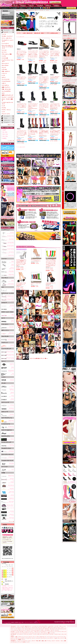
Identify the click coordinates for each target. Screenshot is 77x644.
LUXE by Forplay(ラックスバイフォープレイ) (9, 284)
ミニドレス (38, 638)
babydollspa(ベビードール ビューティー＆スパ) (8, 479)
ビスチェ (7, 18)
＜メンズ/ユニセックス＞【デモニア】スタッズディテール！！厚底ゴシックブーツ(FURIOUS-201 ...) (22, 106)
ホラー (3, 93)
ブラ (3, 17)
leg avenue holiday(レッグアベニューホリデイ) (9, 243)
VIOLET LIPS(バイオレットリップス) (9, 518)
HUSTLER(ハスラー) (12, 380)
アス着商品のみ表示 (54, 33)
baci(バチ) (13, 290)
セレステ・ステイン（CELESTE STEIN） (10, 505)
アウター (49, 6)
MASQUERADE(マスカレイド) (11, 371)
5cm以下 (4, 130)
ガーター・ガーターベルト (55, 634)
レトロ (3, 75)
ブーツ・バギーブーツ (7, 38)
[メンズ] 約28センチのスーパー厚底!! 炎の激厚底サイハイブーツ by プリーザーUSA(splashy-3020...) (33, 133)
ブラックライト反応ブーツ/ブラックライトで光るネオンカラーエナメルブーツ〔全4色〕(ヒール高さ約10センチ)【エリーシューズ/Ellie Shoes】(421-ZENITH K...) (51, 263)
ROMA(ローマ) (12, 321)
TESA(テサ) (13, 309)
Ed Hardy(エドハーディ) (11, 482)
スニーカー (4, 50)
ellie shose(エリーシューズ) (11, 405)
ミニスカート (23, 638)
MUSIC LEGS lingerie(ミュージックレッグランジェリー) (8, 352)
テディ (23, 628)
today (9, 565)
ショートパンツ (60, 637)
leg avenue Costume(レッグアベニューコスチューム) (8, 236)
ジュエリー (19, 641)
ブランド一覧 (11, 521)
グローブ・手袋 (35, 641)
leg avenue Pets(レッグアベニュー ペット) (9, 252)
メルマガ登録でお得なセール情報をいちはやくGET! (38, 202)
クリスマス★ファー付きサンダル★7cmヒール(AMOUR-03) (21, 284)
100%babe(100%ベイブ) (11, 268)
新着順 (42, 33)
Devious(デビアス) (12, 399)
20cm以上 (4, 138)
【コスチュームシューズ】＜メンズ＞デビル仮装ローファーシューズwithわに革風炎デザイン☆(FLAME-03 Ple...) (22, 53)
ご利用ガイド (22, 8)
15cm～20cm (5, 136)
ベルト (29, 641)
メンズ (3, 106)
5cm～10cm (5, 132)
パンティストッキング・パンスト (30, 634)
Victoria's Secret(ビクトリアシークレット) (9, 458)
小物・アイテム (48, 641)
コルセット (11, 17)
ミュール (4, 34)
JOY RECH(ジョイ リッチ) (11, 512)
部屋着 (19, 639)
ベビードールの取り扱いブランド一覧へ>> (39, 358)
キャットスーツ (5, 63)
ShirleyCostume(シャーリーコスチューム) (9, 275)
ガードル (16, 630)
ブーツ (10, 18)
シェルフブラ (50, 626)
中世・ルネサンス (6, 71)
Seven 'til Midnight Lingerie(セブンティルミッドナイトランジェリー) (8, 297)
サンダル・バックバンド (7, 36)
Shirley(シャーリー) (11, 262)
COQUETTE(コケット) (12, 364)
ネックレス (25, 641)
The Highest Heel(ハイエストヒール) (10, 427)
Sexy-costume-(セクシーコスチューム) (9, 239)
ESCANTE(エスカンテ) (11, 306)
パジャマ (56, 630)
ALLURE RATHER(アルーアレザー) (11, 340)
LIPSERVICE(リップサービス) (11, 499)
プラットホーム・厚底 (7, 54)
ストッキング (41, 6)
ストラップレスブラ (43, 626)
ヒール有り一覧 (11, 141)
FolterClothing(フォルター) (11, 464)
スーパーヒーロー (6, 79)
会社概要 (29, 8)
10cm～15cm (5, 134)
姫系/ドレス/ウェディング (8, 95)
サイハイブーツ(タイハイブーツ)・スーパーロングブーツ (7, 47)
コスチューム (21, 637)
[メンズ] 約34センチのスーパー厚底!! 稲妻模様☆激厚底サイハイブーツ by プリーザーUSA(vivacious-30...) (44, 133)
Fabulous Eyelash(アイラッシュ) (11, 476)
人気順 (24, 33)
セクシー (4, 77)
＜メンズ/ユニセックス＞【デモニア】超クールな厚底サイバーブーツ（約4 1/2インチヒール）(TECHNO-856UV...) (55, 106)
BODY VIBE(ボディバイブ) (11, 492)
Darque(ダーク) (12, 368)
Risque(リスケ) (12, 265)
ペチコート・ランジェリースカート (33, 630)
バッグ (28, 642)
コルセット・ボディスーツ (48, 628)
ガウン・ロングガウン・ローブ (47, 630)
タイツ (48, 634)
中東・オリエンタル (6, 89)
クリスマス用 (5, 58)
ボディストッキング (41, 634)
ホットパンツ (53, 637)
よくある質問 (14, 8)
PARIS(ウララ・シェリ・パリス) (9, 315)
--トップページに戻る (16, 6)
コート (23, 639)
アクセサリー (58, 6)
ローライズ (60, 629)
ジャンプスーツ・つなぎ (52, 638)
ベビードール (6, 17)
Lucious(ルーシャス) (11, 396)
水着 (16, 637)
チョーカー (15, 642)
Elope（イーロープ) (10, 508)
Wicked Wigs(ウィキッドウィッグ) (10, 445)
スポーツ (4, 83)
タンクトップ (31, 637)
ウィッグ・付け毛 (22, 642)
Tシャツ (26, 637)
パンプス (4, 56)
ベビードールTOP (7, 622)
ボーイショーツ (22, 630)
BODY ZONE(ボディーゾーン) (11, 333)
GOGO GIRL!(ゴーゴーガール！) (10, 327)
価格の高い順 (37, 33)
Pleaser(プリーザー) (11, 386)
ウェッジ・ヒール (6, 114)
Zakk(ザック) (12, 374)
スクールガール (5, 85)
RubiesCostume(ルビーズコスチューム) (9, 421)
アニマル (4, 108)
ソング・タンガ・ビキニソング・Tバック (30, 629)
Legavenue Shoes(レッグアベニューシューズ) (9, 256)
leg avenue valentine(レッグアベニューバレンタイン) (8, 246)
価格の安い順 (29, 33)
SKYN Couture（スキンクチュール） (10, 502)
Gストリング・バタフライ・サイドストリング (48, 629)
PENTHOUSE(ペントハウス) (11, 409)
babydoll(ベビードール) (11, 433)
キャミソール (57, 628)
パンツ (48, 637)
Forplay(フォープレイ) (11, 281)
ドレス (33, 638)
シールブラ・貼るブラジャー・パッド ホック (29, 626)
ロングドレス (44, 638)
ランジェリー (24, 6)
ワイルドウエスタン (6, 81)
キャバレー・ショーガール (8, 97)
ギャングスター (5, 65)
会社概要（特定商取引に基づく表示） (17, 622)
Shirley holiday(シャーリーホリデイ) (10, 272)
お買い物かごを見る (55, 2)
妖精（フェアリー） (6, 87)
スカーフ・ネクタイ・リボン (57, 641)
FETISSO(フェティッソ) (11, 346)
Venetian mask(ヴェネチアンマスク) (10, 451)
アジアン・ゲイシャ (6, 110)
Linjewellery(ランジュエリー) (11, 489)
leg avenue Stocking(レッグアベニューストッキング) (8, 249)
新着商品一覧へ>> (67, 36)
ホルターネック (43, 637)
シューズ (33, 6)
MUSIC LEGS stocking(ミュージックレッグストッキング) (8, 358)
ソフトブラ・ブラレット (59, 626)
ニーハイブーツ (5, 44)
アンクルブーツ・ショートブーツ (47, 632)
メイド (3, 112)
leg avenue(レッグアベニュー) (10, 233)
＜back (7, 565)
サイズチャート (5, 8)
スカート (17, 638)
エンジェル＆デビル (6, 91)
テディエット (28, 628)
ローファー (4, 52)
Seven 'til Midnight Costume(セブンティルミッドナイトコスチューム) (8, 300)
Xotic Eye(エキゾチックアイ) (10, 439)
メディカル (4, 69)
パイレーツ (4, 73)
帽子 (40, 641)
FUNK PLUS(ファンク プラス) (10, 515)
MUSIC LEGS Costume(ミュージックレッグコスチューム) (8, 355)
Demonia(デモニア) (12, 393)
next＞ (12, 565)
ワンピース (28, 638)
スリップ (3, 18)
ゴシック (4, 67)
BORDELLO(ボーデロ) (12, 390)
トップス (37, 637)
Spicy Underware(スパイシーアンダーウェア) (9, 486)
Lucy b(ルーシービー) (11, 470)
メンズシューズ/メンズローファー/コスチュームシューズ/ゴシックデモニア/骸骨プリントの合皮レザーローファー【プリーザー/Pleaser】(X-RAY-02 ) (33, 54)
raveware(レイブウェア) (11, 495)
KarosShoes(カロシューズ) (11, 415)
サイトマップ (27, 622)
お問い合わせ (36, 8)
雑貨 (43, 641)
